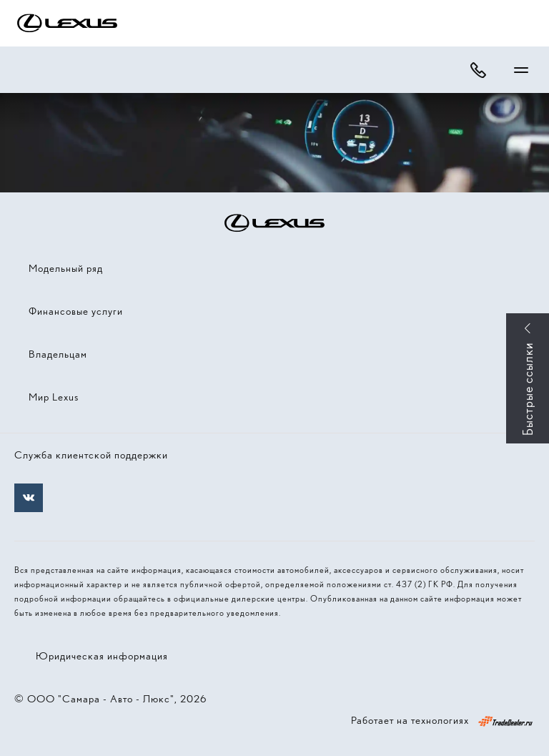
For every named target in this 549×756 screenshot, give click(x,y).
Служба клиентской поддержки (91, 455)
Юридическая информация (102, 656)
